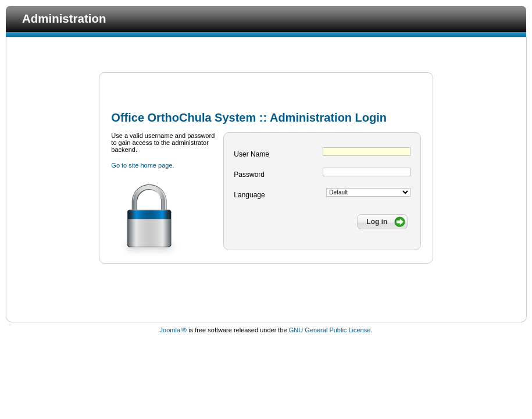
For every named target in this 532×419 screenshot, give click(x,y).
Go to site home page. (142, 165)
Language (249, 195)
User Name (251, 154)
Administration (64, 18)
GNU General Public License (330, 330)
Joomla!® (174, 330)
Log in (377, 222)
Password (249, 175)
